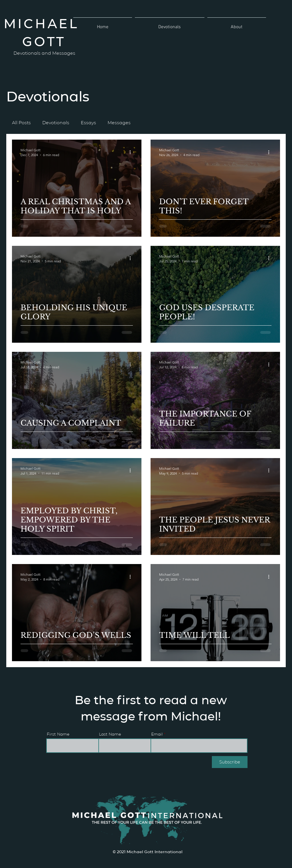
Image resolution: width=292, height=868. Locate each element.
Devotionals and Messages (44, 53)
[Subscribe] (230, 762)
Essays (88, 122)
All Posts (21, 122)
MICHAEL (44, 23)
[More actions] (132, 152)
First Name (58, 734)
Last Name (110, 734)
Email (157, 734)
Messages (119, 122)
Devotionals (56, 122)
